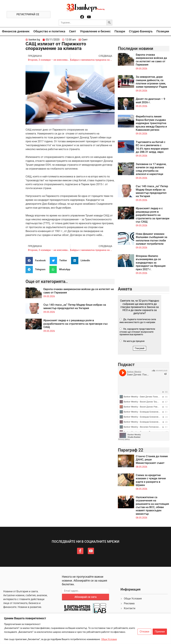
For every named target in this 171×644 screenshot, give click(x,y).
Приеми (160, 632)
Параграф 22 (131, 450)
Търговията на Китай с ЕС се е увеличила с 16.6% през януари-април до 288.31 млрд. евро (152, 147)
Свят (73, 31)
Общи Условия (109, 639)
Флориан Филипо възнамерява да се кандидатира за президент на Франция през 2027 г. (151, 263)
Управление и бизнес (95, 31)
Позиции (163, 31)
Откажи (144, 632)
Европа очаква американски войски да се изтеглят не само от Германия (151, 60)
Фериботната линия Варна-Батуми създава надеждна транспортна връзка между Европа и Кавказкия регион (151, 123)
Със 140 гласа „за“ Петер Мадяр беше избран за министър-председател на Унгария (75, 306)
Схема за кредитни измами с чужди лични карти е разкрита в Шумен (151, 480)
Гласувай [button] (140, 348)
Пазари (120, 31)
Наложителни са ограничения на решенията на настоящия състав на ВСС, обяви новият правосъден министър (152, 505)
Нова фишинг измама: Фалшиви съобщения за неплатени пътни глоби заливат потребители (151, 239)
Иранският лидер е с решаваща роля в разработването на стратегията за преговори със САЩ (76, 324)
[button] (37, 261)
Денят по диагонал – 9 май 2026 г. (150, 100)
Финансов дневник (16, 31)
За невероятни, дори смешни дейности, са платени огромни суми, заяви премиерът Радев (151, 82)
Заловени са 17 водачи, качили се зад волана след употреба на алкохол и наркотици (151, 169)
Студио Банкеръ (141, 31)
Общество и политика (49, 31)
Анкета (125, 289)
